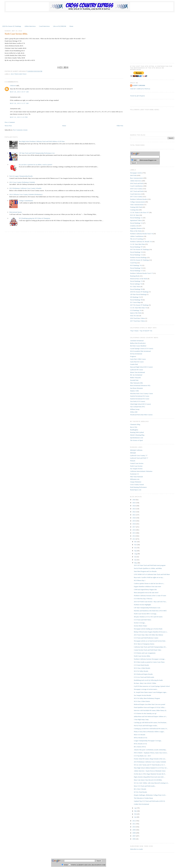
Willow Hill (134, 412)
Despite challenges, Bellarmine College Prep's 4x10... (150, 795)
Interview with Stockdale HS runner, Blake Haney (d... (150, 710)
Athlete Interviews (30, 26)
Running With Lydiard (137, 432)
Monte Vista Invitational (138, 372)
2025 (134, 503)
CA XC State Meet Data (138, 244)
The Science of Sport (137, 440)
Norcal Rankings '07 (136, 247)
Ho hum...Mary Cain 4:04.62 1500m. (145, 683)
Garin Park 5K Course (137, 362)
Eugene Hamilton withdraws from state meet (147, 586)
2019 (134, 521)
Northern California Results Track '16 (142, 234)
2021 (134, 515)
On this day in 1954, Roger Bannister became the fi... (150, 774)
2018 (134, 524)
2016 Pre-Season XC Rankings (140, 260)
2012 (134, 821)
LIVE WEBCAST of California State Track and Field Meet (152, 574)
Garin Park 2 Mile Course (138, 359)
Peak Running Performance (138, 487)
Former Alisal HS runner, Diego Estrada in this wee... (150, 759)
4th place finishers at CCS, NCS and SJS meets (148, 617)
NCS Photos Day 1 (140, 580)
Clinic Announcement (137, 205)
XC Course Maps (135, 302)
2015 (134, 533)
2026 (134, 500)
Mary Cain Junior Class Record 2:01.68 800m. (148, 780)
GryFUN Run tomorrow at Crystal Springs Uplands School (152, 686)
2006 (134, 839)
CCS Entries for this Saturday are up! (145, 713)
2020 (134, 518)
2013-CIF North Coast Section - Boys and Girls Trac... (150, 602)
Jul (135, 557)
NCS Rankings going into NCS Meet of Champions (35, 218)
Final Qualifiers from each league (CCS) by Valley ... (150, 707)
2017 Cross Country (136, 197)
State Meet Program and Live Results (145, 571)
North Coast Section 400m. (16, 34)
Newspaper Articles (136, 173)
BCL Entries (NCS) (140, 747)
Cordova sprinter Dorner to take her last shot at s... (149, 583)
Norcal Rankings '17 (136, 271)
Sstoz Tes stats (135, 316)
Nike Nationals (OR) (136, 383)
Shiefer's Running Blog (137, 435)
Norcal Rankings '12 (136, 223)
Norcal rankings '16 (136, 284)
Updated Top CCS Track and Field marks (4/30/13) (149, 801)
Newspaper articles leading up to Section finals (148, 629)
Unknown (13, 86)
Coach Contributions (136, 186)
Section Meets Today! (141, 626)
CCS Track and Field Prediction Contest (146, 638)
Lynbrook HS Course (137, 370)
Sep (136, 551)
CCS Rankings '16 (136, 310)
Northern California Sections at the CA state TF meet (150, 596)
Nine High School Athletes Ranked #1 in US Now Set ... (151, 768)
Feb (136, 814)
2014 (134, 536)
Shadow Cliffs (135, 391)
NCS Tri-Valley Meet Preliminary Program (147, 698)
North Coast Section (136, 466)
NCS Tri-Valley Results (141, 671)
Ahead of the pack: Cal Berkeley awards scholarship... (150, 750)
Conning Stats (134, 210)
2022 (134, 512)
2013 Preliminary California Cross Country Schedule (25, 188)
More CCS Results (140, 735)
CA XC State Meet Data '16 (139, 308)
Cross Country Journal (137, 485)
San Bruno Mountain (137, 388)
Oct (136, 548)
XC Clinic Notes (135, 287)
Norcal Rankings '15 (136, 281)
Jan (135, 817)
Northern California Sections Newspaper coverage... (150, 659)
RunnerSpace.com (136, 490)
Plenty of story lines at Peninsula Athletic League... (149, 732)
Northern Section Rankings (138, 257)
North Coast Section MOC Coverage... (146, 614)
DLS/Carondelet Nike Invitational (140, 351)
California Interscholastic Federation (141, 471)
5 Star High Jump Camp (141, 719)
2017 (134, 527)
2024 (134, 506)
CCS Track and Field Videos (143, 620)
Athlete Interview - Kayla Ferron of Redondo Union (150, 771)
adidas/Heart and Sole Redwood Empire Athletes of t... (150, 716)
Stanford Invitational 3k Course (140, 396)
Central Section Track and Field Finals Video (148, 650)
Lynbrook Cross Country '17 (139, 455)
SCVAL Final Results (140, 792)
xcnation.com (134, 226)
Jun (135, 560)
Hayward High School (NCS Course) (141, 367)
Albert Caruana (139, 86)
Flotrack (133, 461)
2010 (134, 827)
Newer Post (8, 126)
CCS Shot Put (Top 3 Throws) (143, 599)
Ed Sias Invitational (136, 354)
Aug (136, 554)
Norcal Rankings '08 (136, 300)
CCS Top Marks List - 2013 (142, 756)
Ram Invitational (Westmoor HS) (140, 385)
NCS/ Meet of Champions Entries (144, 644)
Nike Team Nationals (137, 477)
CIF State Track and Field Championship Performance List (37, 153)
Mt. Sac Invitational (136, 375)
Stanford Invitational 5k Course (140, 399)
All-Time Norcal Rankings (138, 294)
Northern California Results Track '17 (142, 273)
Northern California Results (139, 199)
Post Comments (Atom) (20, 130)
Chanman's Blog (135, 424)
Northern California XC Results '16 (141, 242)
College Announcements (138, 202)
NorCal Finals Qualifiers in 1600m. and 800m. (148, 568)
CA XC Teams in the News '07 (139, 212)
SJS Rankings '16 (135, 297)
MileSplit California (136, 450)
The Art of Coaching (136, 239)
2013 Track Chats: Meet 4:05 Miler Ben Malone (148, 635)
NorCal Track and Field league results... (146, 726)
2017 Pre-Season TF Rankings (139, 305)
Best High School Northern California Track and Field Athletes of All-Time (42, 141)
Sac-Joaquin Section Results (142, 695)
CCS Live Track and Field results (144, 677)
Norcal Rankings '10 (136, 252)
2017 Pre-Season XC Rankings (140, 249)
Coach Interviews (44, 26)
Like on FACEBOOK (60, 26)
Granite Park (134, 364)
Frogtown (133, 356)
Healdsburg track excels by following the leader (148, 680)
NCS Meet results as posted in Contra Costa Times (149, 662)
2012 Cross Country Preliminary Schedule (22, 182)
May (136, 563)
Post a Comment (10, 122)
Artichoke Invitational (137, 341)
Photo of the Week (136, 231)
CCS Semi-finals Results (141, 665)
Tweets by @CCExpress (138, 96)
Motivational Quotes (16, 212)
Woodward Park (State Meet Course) (141, 415)
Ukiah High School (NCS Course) (141, 404)
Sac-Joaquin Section (136, 469)
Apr (136, 808)
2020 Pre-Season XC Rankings (12, 26)
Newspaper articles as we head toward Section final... (150, 641)
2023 (134, 509)
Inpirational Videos (136, 220)
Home (71, 26)
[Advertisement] (89, 18)
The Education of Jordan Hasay (143, 798)
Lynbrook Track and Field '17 (139, 458)
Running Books (135, 276)
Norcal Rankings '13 (136, 255)
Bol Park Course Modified (138, 346)
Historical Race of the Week (139, 279)
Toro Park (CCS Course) (138, 401)
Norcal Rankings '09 (136, 289)
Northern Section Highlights (142, 605)
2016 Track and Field (137, 183)
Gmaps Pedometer (136, 482)
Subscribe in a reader (137, 849)
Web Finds (133, 175)
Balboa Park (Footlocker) (138, 343)
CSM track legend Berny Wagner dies (145, 589)
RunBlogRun (134, 430)
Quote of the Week (136, 313)
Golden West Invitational (141, 804)
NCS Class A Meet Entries (142, 701)
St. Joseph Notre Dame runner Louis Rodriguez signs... (151, 692)
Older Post (120, 126)
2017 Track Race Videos (138, 321)
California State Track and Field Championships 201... (150, 647)
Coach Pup (133, 263)
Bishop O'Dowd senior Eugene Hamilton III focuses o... (151, 632)
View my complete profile (140, 89)
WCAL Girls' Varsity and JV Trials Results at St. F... (150, 765)
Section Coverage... (140, 623)
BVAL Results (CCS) (140, 744)
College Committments (26, 201)
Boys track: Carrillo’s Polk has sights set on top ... (149, 577)
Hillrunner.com (135, 479)
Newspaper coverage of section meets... (146, 689)
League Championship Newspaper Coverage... (148, 741)
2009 (134, 830)
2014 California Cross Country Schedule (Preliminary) (26, 194)
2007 (134, 836)
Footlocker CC (135, 474)
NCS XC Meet (135, 215)
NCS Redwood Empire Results (143, 674)
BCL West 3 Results (140, 789)
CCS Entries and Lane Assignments (145, 653)
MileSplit (133, 453)
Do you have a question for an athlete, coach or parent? (36, 165)
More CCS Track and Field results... (145, 786)
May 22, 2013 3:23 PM (19, 117)
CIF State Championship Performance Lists (147, 608)
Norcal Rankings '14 (136, 268)
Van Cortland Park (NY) (138, 407)
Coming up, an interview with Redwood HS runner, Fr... (151, 729)
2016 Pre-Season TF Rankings (139, 292)
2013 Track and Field (19, 74)
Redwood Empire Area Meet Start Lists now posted (149, 704)
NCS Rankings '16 (136, 265)
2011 (134, 824)
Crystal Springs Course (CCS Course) (142, 348)
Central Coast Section (137, 463)
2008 (134, 833)
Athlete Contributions (137, 236)
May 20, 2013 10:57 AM (19, 92)
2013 (134, 539)
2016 (134, 530)
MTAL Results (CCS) (140, 738)
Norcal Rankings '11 (136, 218)
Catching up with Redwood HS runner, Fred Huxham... (151, 723)
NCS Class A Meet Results (142, 668)
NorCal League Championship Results (21, 176)
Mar (136, 811)
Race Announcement (136, 178)
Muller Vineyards (135, 378)
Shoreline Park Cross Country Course (142, 393)
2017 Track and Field (137, 191)
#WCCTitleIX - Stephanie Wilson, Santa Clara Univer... (151, 753)
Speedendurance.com (137, 438)
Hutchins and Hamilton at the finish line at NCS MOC (150, 611)
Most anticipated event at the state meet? (146, 593)
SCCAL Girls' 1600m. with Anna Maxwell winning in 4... (151, 783)
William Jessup (135, 409)
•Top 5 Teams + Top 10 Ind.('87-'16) (141, 331)
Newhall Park (134, 380)
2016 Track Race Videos (138, 318)
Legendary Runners (136, 228)
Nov (136, 545)
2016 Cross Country (136, 189)
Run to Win (134, 427)
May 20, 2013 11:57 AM (19, 103)
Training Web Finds (136, 207)
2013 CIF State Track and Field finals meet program (150, 565)
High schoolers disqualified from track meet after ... (150, 777)
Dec (136, 542)
